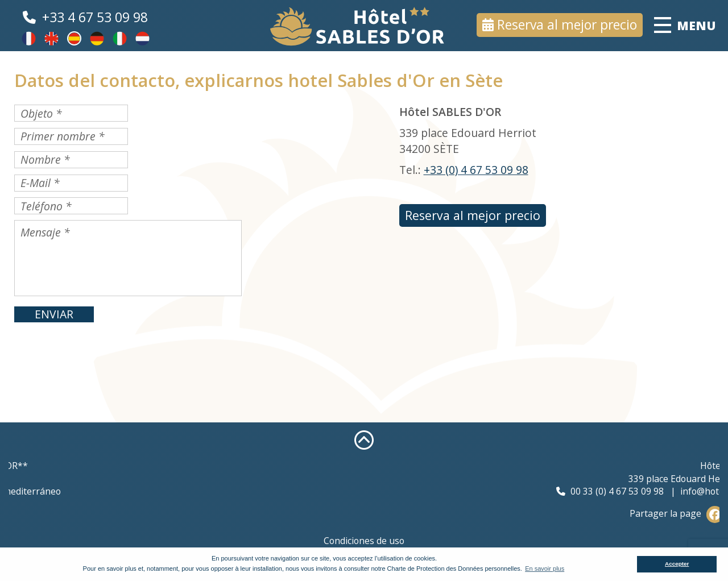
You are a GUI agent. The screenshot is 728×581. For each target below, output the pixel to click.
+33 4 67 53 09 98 (95, 17)
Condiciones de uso (364, 541)
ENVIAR (54, 314)
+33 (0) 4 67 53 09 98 (476, 170)
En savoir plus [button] (545, 568)
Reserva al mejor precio (567, 25)
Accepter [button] (677, 564)
